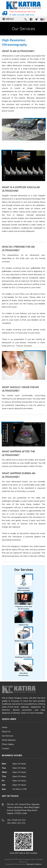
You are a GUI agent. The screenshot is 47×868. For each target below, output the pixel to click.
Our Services (8, 736)
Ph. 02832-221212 (16, 15)
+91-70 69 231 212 (16, 820)
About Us (6, 731)
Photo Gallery (8, 744)
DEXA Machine (9, 740)
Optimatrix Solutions (34, 864)
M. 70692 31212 (29, 15)
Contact (6, 748)
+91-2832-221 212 (16, 823)
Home (5, 727)
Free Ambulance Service (22, 12)
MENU (8, 19)
